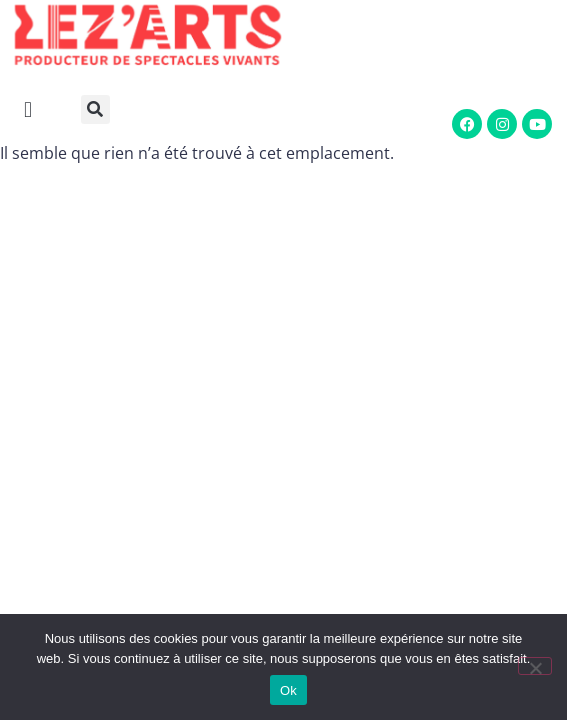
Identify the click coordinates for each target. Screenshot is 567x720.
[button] (101, 109)
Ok (288, 690)
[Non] (535, 666)
